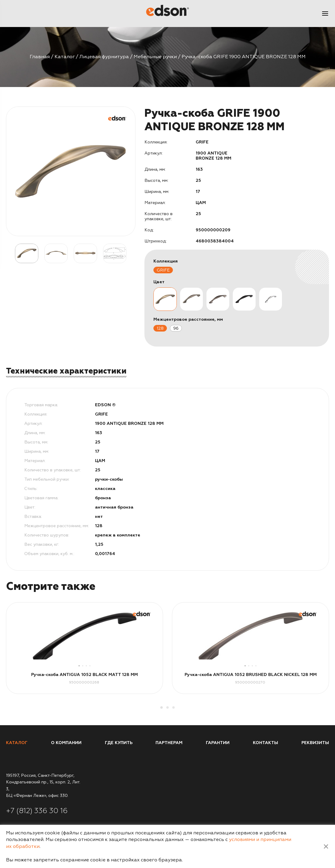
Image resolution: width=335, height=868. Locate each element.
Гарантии (218, 743)
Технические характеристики (66, 371)
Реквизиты (315, 743)
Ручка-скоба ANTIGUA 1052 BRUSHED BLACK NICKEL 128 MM (251, 675)
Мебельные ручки (155, 57)
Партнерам (169, 743)
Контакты (265, 743)
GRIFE (163, 270)
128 (160, 328)
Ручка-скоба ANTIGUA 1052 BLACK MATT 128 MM (84, 675)
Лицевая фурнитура (104, 57)
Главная (40, 57)
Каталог (65, 57)
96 (176, 328)
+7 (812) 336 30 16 (37, 811)
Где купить (119, 743)
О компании (66, 743)
